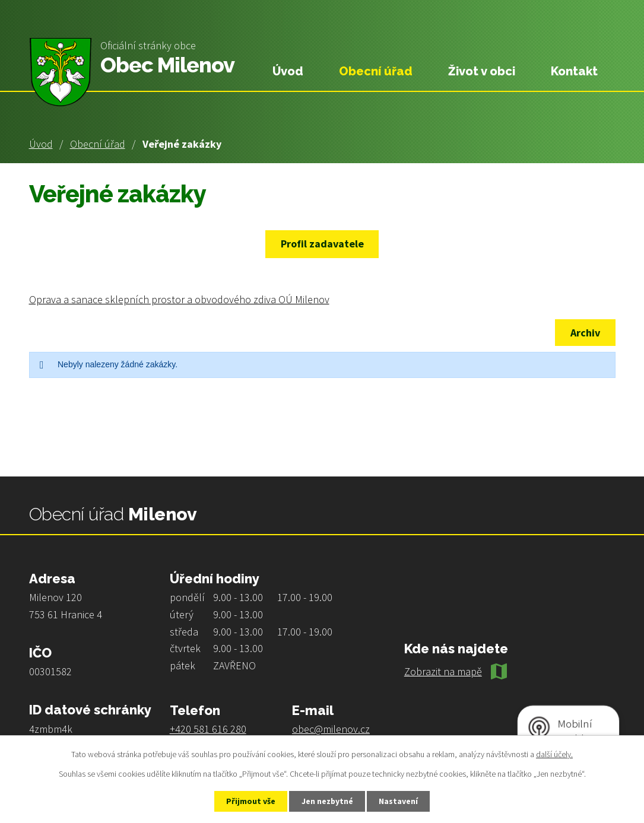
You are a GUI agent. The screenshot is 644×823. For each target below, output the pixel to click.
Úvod (41, 144)
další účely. (554, 754)
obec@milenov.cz (331, 729)
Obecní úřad (98, 144)
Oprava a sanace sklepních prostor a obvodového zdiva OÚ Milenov (179, 299)
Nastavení (399, 801)
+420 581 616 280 (208, 729)
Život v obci (482, 71)
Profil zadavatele (322, 244)
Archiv (585, 333)
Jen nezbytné (327, 801)
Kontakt (574, 71)
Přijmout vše (250, 801)
